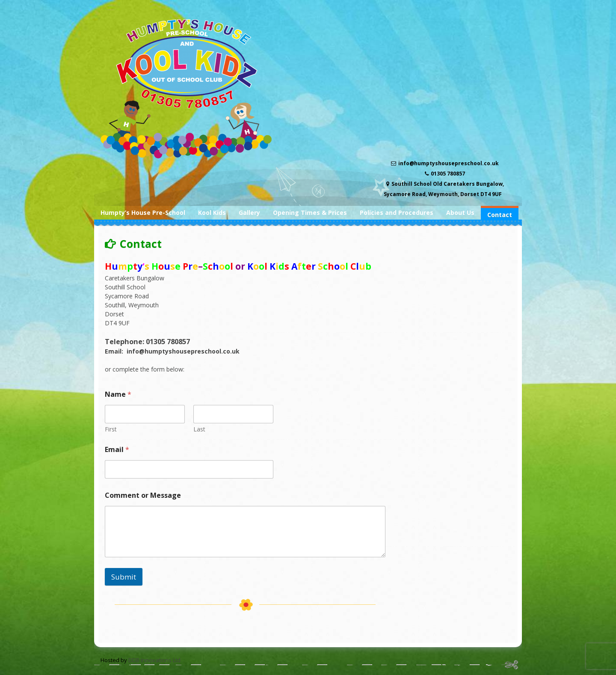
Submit (124, 577)
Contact (500, 215)
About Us (460, 213)
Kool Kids (212, 213)
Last (199, 429)
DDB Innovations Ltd (154, 660)
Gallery (249, 213)
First (111, 429)
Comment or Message (143, 495)
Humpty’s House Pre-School (143, 213)
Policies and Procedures (397, 213)
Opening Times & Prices (310, 213)
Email (117, 450)
